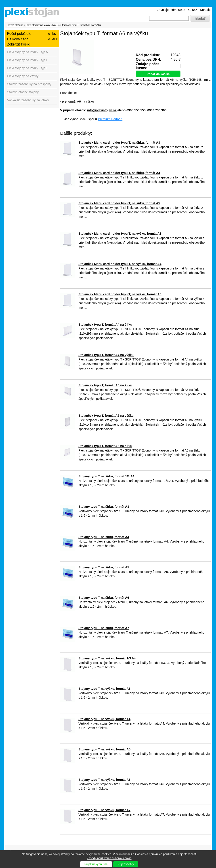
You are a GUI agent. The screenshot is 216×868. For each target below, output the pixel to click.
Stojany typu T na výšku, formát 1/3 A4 (107, 658)
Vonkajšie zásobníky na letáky (28, 100)
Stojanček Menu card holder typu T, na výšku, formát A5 (120, 294)
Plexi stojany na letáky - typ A (27, 52)
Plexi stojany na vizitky (23, 76)
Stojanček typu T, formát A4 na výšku (106, 355)
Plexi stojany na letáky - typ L (27, 60)
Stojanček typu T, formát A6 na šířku (105, 446)
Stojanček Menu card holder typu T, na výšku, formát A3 (120, 234)
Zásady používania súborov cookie (109, 858)
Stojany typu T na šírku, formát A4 (104, 537)
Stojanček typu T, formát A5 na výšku (106, 416)
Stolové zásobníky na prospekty (29, 84)
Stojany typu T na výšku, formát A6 (104, 780)
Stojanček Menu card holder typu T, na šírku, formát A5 (119, 203)
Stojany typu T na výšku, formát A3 (104, 689)
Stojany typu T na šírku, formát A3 (104, 507)
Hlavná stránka (15, 25)
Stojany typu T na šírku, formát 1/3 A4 (106, 476)
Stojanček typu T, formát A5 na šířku (105, 385)
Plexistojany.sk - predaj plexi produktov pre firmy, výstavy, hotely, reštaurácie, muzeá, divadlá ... (33, 13)
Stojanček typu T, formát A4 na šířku (105, 325)
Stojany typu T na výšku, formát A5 (104, 749)
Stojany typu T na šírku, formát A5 (104, 567)
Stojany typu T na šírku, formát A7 (104, 628)
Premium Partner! (110, 119)
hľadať (200, 18)
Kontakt (205, 10)
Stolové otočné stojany (23, 92)
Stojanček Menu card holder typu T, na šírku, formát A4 (119, 173)
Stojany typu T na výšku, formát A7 (104, 810)
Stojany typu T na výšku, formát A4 (104, 719)
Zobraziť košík (18, 44)
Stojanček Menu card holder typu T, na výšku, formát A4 (120, 264)
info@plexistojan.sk (102, 110)
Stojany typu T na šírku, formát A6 (104, 598)
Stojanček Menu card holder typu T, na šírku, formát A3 (119, 143)
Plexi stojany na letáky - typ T (42, 25)
